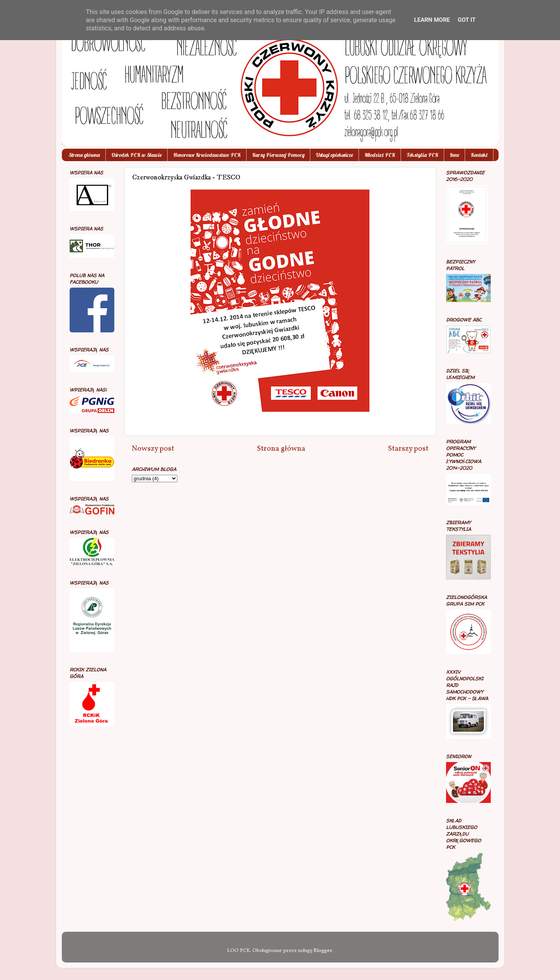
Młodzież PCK (380, 155)
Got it (467, 20)
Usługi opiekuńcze (334, 155)
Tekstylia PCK (422, 155)
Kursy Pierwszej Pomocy (278, 155)
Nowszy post (153, 449)
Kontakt (479, 155)
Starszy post (408, 449)
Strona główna (84, 155)
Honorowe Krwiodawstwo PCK (207, 155)
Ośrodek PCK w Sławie (136, 155)
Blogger (323, 951)
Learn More (432, 20)
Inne (454, 155)
